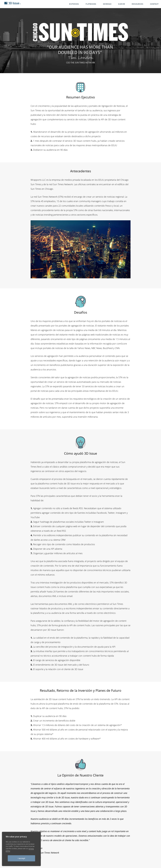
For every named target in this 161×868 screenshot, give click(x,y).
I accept (21, 858)
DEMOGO (107, 4)
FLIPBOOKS (91, 4)
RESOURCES (137, 4)
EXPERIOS (74, 4)
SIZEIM (122, 4)
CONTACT (154, 4)
